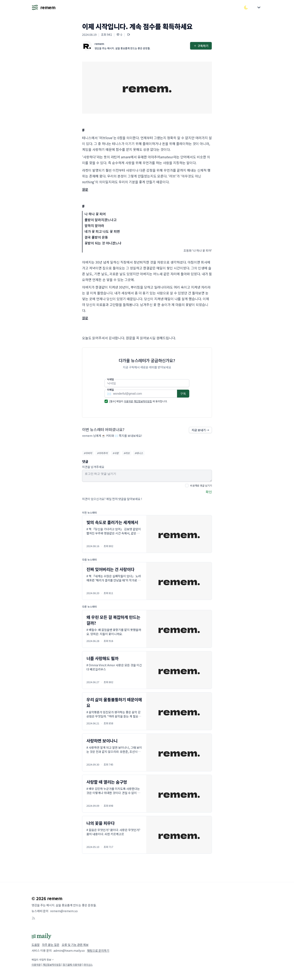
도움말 (36, 945)
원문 (85, 189)
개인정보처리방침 (143, 401)
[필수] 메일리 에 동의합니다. (138, 401)
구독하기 (201, 46)
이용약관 (128, 401)
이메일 (110, 390)
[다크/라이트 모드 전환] (246, 7)
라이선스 (88, 965)
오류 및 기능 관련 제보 (75, 945)
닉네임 (110, 379)
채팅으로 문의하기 (98, 950)
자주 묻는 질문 (51, 945)
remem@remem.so (64, 911)
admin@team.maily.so (69, 950)
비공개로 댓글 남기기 (201, 485)
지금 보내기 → (200, 430)
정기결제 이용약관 (72, 965)
